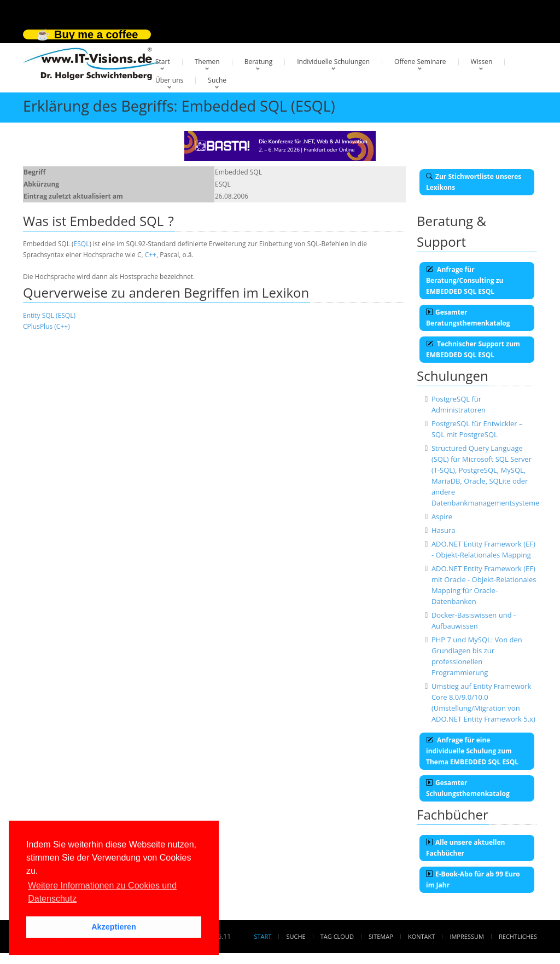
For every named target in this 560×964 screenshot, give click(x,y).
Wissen (482, 62)
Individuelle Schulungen (333, 62)
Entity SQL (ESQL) (49, 315)
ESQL (82, 244)
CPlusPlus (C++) (46, 326)
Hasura (444, 530)
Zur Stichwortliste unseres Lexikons (474, 182)
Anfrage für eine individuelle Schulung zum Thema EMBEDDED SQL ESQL (472, 751)
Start (163, 62)
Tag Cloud (337, 936)
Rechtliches (518, 936)
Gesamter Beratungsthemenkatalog (468, 318)
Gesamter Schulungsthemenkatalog (468, 788)
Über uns (169, 80)
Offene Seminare (420, 62)
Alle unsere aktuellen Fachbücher (465, 848)
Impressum (466, 936)
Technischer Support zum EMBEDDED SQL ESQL (473, 349)
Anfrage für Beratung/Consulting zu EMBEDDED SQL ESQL (465, 280)
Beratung (259, 62)
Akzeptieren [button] (114, 927)
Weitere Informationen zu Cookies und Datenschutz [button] (102, 892)
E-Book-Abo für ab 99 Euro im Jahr (473, 879)
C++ (151, 255)
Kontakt (421, 936)
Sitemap (381, 936)
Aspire (442, 516)
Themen (207, 62)
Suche (217, 80)
